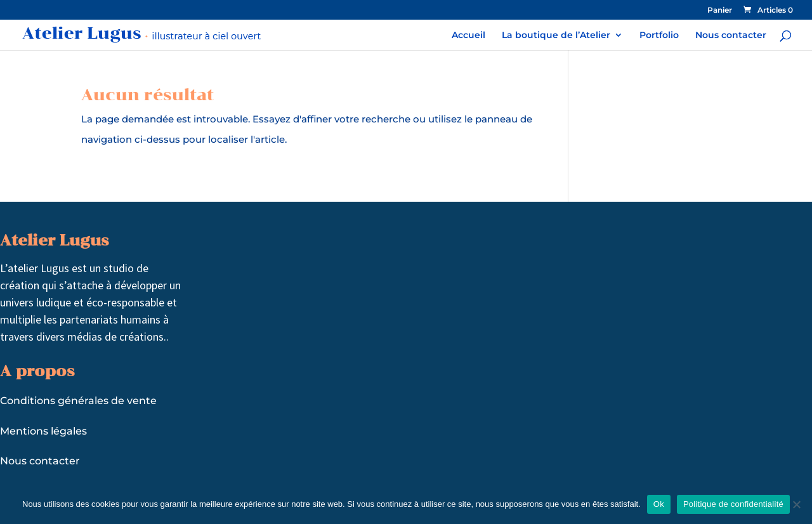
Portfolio (659, 36)
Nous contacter (731, 36)
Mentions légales (43, 431)
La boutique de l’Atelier (556, 36)
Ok (659, 504)
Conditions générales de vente (78, 401)
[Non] (796, 504)
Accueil (468, 36)
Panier (720, 10)
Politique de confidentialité (733, 504)
